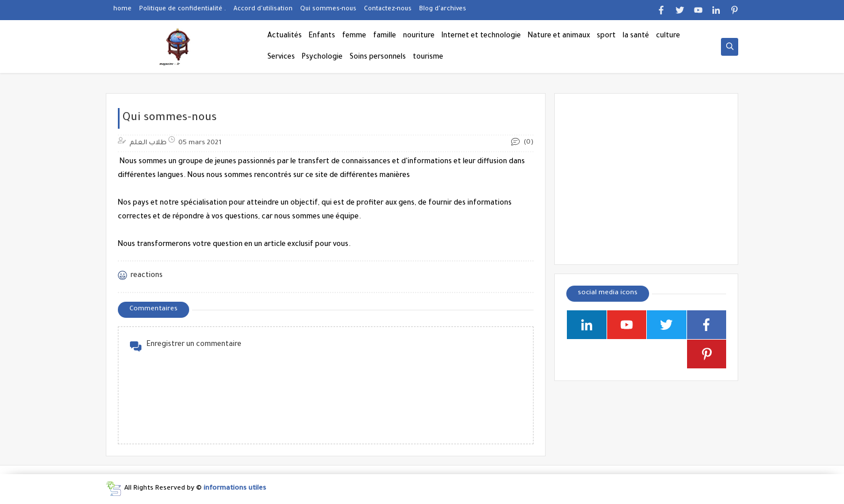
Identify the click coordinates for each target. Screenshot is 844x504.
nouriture (419, 36)
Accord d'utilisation (263, 9)
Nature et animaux (559, 36)
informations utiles (235, 489)
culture (668, 36)
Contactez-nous (388, 9)
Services (281, 57)
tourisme (428, 57)
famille (385, 36)
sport (606, 36)
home (122, 9)
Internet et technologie (481, 36)
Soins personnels (378, 57)
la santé (636, 36)
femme (354, 36)
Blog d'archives (443, 9)
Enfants (322, 36)
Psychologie (322, 57)
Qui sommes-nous (328, 9)
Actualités (285, 36)
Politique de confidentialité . (183, 9)
